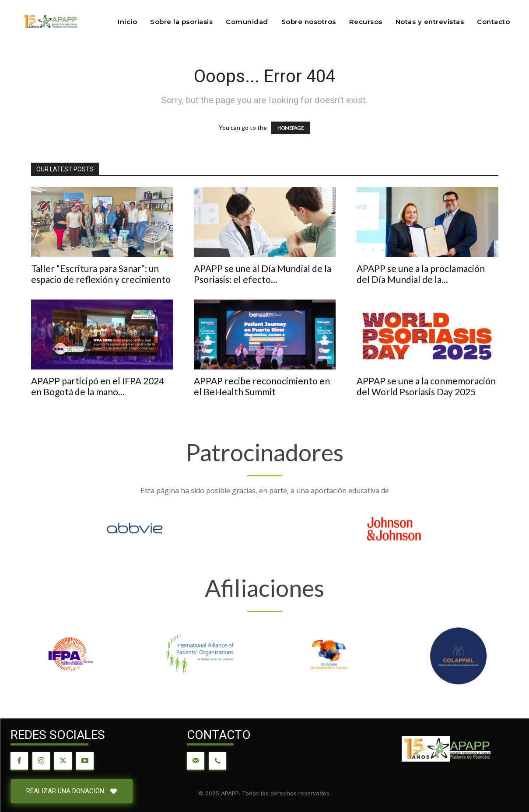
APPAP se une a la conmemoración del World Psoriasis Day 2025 (426, 386)
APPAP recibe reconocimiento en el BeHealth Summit (262, 386)
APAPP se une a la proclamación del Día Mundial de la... (421, 274)
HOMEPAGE (291, 128)
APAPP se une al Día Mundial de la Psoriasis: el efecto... (263, 274)
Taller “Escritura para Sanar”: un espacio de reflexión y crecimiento (101, 274)
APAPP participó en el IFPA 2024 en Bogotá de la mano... (98, 386)
